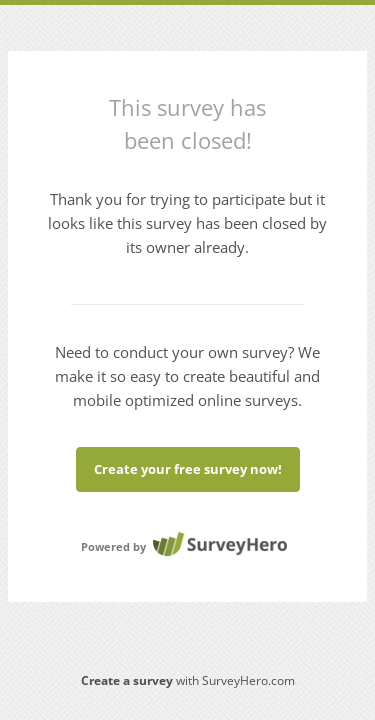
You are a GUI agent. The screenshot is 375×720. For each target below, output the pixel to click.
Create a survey (127, 680)
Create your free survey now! (188, 469)
